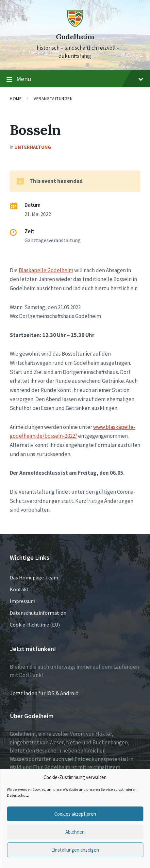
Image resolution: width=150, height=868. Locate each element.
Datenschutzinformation (38, 613)
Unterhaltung (33, 147)
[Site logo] (75, 25)
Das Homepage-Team (34, 577)
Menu (75, 79)
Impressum (23, 601)
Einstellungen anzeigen (75, 850)
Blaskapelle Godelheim (46, 270)
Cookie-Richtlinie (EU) (35, 625)
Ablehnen (75, 832)
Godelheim (75, 37)
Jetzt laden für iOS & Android (44, 693)
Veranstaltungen (53, 98)
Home (16, 98)
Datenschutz (18, 795)
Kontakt (19, 589)
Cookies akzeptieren (75, 814)
